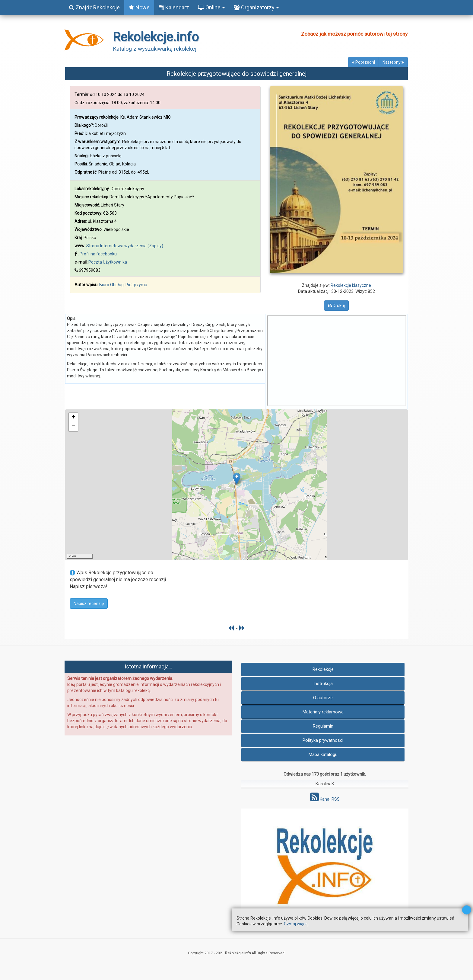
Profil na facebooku (98, 254)
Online (211, 7)
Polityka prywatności (323, 740)
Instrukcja (323, 684)
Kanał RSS (325, 799)
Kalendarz (174, 7)
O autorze (323, 698)
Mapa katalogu (323, 754)
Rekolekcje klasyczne (351, 285)
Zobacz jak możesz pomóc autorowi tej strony (354, 34)
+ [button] (73, 418)
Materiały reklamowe (323, 712)
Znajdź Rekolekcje (94, 7)
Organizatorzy (256, 7)
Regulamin (323, 726)
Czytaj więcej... (298, 924)
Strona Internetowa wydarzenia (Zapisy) (125, 246)
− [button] (73, 427)
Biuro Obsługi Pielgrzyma (123, 285)
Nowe (139, 7)
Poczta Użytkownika (108, 262)
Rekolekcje (323, 669)
